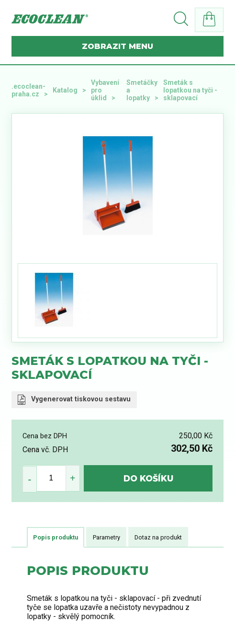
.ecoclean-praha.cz (28, 90)
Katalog (65, 90)
